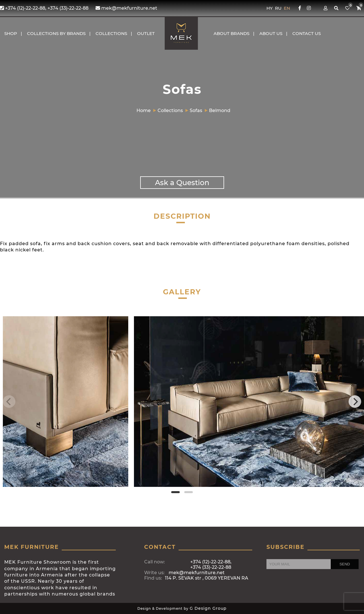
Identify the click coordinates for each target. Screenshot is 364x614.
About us (271, 33)
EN (287, 8)
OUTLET (146, 33)
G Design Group (208, 608)
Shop (11, 33)
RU (279, 8)
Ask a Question (182, 183)
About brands (231, 33)
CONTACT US (307, 33)
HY (270, 8)
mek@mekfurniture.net (126, 8)
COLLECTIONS (111, 33)
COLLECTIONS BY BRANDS (56, 33)
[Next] (355, 402)
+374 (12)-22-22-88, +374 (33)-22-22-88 (44, 8)
